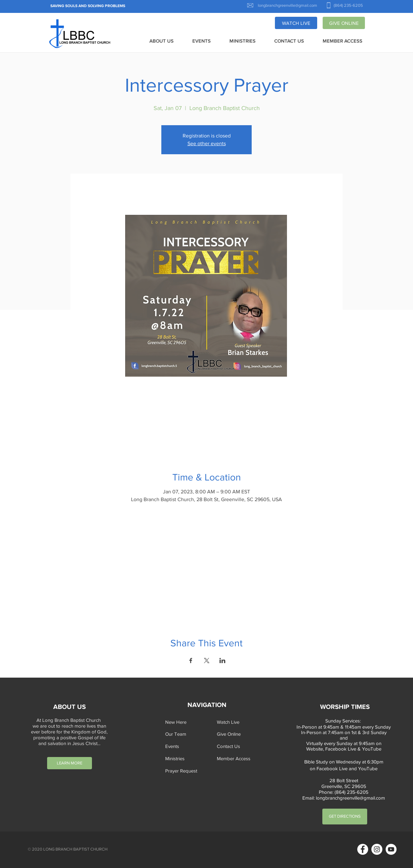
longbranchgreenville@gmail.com (350, 798)
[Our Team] (185, 734)
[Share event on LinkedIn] (222, 661)
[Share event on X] (207, 661)
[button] (161, 41)
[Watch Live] (237, 722)
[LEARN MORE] (70, 763)
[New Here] (185, 722)
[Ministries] (185, 758)
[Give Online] (237, 734)
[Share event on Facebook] (191, 661)
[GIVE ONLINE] (344, 23)
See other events (207, 143)
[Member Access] (237, 758)
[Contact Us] (237, 746)
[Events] (185, 746)
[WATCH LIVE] (296, 23)
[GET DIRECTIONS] (345, 817)
